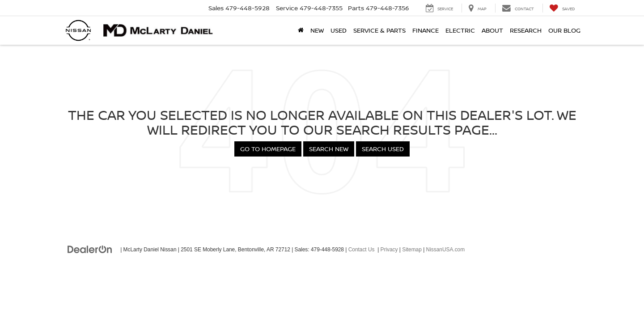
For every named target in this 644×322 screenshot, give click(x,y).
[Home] (301, 30)
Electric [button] (460, 30)
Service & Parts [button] (379, 30)
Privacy (389, 250)
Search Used (383, 149)
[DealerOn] (90, 249)
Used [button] (339, 30)
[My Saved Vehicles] (562, 8)
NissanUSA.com (446, 250)
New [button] (317, 30)
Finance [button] (426, 30)
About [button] (492, 30)
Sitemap (412, 250)
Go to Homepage (268, 149)
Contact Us (362, 250)
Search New (329, 149)
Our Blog (564, 30)
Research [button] (526, 30)
